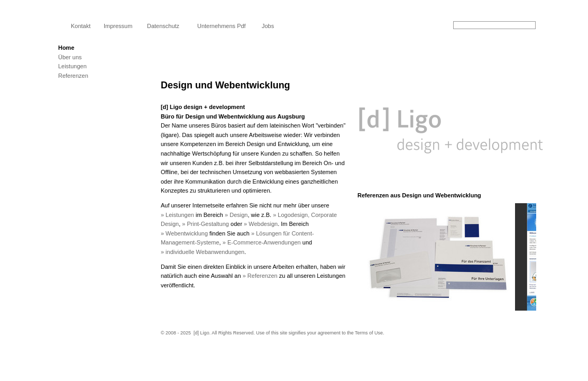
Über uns (70, 57)
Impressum (118, 26)
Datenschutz (163, 26)
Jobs (268, 26)
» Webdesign (261, 224)
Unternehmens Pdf (222, 26)
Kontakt (81, 26)
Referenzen (73, 76)
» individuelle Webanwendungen (203, 252)
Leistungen (72, 66)
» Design (236, 215)
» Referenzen (260, 276)
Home (66, 48)
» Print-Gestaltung (205, 224)
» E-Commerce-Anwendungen (262, 242)
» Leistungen (177, 215)
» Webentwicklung (184, 233)
